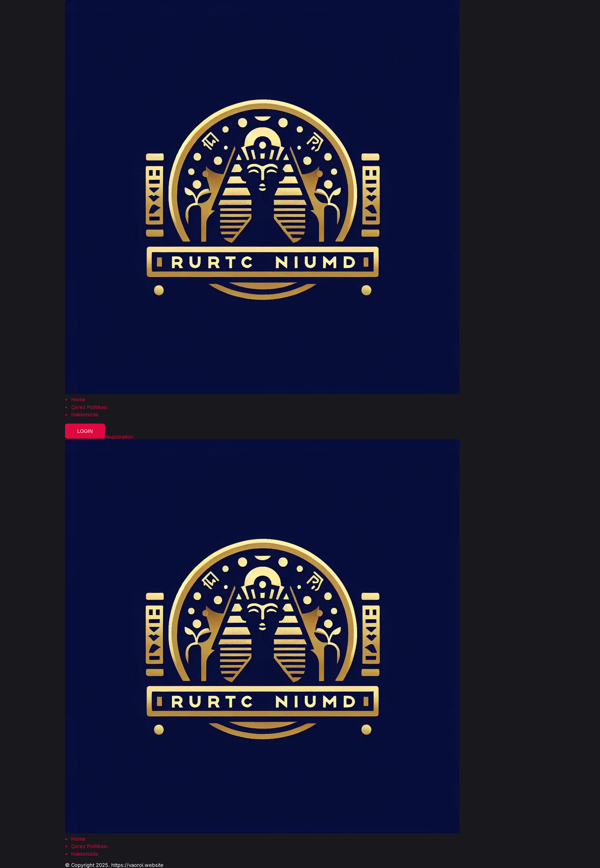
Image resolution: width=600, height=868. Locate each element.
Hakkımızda (85, 415)
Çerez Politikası (89, 407)
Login (85, 431)
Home (78, 400)
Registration (119, 437)
